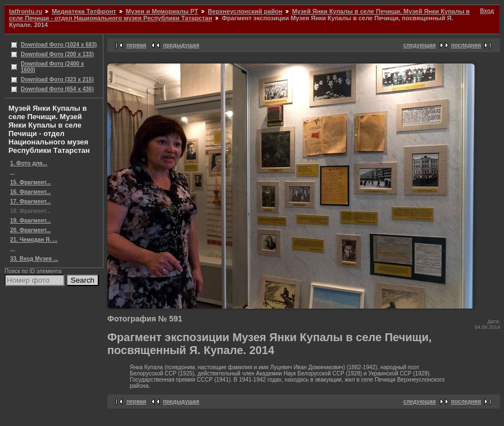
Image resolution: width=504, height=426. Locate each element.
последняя (466, 45)
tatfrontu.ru (26, 11)
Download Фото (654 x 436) (57, 89)
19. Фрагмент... (30, 221)
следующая (420, 45)
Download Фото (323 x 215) (57, 80)
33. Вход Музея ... (34, 259)
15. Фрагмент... (30, 182)
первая (136, 45)
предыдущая (181, 45)
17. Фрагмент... (30, 201)
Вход (487, 11)
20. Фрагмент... (30, 230)
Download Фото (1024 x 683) (59, 45)
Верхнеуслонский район (245, 11)
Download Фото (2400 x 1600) (53, 67)
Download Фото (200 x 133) (57, 54)
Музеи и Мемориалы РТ (162, 11)
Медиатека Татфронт (84, 11)
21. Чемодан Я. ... (34, 240)
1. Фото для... (29, 163)
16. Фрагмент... (30, 192)
